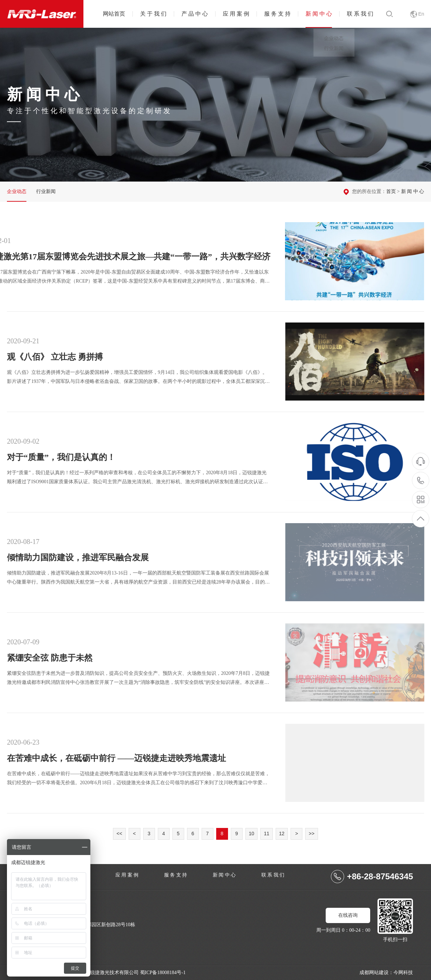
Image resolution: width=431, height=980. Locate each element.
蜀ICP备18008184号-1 (163, 973)
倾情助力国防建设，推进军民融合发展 (358, 562)
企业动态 (17, 191)
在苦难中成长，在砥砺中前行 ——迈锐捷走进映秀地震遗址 (358, 763)
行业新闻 (46, 191)
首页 (391, 191)
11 (267, 834)
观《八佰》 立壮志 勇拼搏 (358, 362)
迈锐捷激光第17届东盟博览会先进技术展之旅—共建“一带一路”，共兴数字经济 (355, 261)
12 (282, 834)
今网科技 (403, 973)
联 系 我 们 (360, 14)
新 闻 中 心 (319, 14)
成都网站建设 (374, 973)
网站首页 (114, 14)
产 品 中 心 (195, 14)
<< (119, 834)
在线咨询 (348, 915)
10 (252, 834)
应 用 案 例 (236, 14)
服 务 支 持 (277, 14)
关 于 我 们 (153, 14)
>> (311, 834)
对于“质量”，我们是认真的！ (358, 462)
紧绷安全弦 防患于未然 (358, 663)
